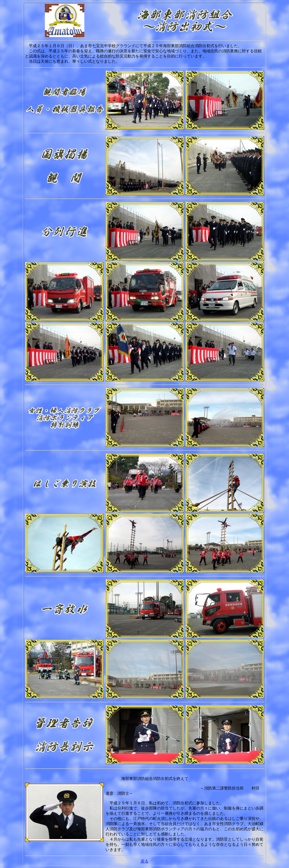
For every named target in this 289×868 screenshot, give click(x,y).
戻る (144, 861)
